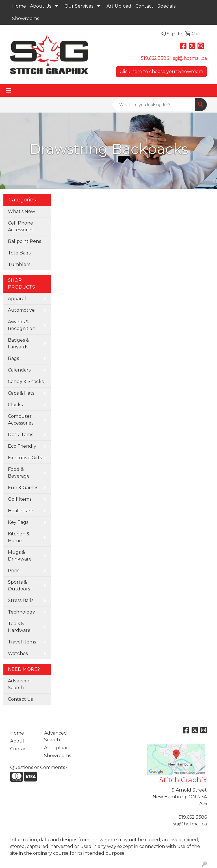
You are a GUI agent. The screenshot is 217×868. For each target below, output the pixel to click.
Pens (14, 571)
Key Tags (18, 522)
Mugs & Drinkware (20, 556)
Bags (13, 358)
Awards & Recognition (22, 325)
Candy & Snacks (26, 382)
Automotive (21, 310)
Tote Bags (19, 253)
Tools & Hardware (19, 627)
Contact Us (20, 699)
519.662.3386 (155, 58)
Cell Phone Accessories (21, 226)
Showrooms (26, 18)
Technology (21, 612)
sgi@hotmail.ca (190, 58)
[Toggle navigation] (9, 91)
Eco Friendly (22, 446)
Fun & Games (23, 488)
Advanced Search (19, 684)
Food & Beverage (19, 473)
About (17, 741)
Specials (166, 6)
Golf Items (20, 499)
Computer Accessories (21, 420)
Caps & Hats (21, 393)
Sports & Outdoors (19, 585)
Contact (144, 6)
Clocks (15, 405)
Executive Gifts (25, 458)
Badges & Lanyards (19, 343)
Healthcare (21, 511)
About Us (41, 6)
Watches (18, 653)
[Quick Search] (153, 105)
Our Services (79, 6)
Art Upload (119, 6)
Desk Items (20, 435)
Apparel (17, 299)
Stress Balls (21, 600)
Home (19, 6)
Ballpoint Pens (24, 241)
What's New (21, 211)
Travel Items (22, 642)
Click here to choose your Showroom (161, 72)
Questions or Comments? (39, 767)
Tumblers (19, 264)
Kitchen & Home (19, 537)
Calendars (19, 370)
